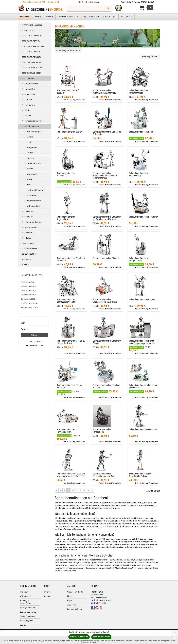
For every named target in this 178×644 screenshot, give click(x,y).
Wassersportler (32, 174)
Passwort (24, 329)
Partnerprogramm (27, 621)
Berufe (29, 142)
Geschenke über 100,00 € (30, 307)
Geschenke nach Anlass (32, 62)
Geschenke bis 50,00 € (29, 299)
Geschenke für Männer (31, 57)
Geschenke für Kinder (31, 52)
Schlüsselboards (33, 195)
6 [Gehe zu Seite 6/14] (80, 490)
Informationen (127, 17)
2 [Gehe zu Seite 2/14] (64, 490)
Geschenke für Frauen (31, 41)
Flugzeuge (31, 158)
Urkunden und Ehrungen (33, 222)
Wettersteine (29, 233)
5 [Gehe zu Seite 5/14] (76, 490)
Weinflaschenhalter (34, 206)
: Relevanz (150, 57)
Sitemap (23, 629)
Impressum (24, 592)
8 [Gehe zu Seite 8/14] (88, 490)
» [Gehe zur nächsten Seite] (92, 490)
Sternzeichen (29, 211)
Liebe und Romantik (34, 163)
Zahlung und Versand (28, 608)
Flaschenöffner (30, 89)
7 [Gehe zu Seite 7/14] (84, 490)
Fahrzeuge (31, 153)
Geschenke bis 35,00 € (29, 295)
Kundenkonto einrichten (35, 345)
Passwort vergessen (35, 341)
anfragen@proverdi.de (104, 600)
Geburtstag (37, 17)
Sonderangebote (110, 17)
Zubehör (25, 265)
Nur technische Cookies (101, 637)
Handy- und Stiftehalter (35, 190)
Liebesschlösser (30, 105)
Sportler (30, 179)
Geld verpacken (30, 94)
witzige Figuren (32, 148)
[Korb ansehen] (146, 8)
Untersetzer (29, 217)
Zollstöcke (28, 238)
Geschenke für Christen (32, 36)
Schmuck (28, 116)
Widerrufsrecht (26, 596)
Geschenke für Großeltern (33, 46)
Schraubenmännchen (90, 17)
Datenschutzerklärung (28, 612)
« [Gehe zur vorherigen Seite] (57, 490)
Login (23, 323)
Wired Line (31, 137)
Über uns (23, 625)
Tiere (29, 185)
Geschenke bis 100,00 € (29, 303)
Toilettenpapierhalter (34, 201)
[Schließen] (176, 633)
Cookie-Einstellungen (28, 616)
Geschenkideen (28, 78)
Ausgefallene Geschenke (32, 25)
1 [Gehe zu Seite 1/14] (61, 490)
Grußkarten (28, 100)
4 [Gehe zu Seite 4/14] (72, 490)
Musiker (30, 169)
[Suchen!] (108, 9)
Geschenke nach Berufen (68, 17)
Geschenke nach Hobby (31, 73)
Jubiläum (50, 17)
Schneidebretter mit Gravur (34, 121)
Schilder (27, 110)
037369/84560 (147, 2)
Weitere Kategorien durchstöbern (68, 51)
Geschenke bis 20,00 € (29, 291)
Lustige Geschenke (30, 249)
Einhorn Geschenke (31, 84)
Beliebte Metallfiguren (35, 132)
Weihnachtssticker (31, 227)
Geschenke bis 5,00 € (28, 282)
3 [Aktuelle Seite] (68, 490)
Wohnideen (27, 259)
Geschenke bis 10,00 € (29, 286)
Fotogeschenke (28, 30)
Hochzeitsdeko (28, 243)
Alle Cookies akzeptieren (79, 637)
